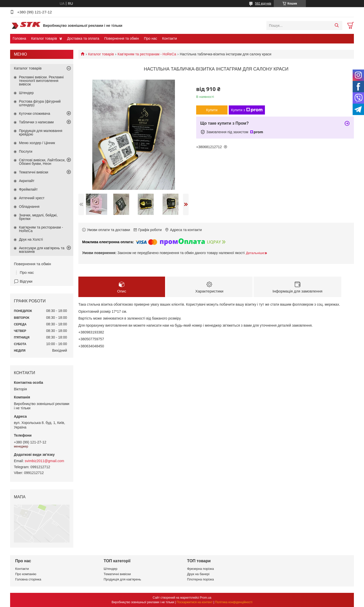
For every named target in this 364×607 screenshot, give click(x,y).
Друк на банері (198, 574)
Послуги (26, 151)
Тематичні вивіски (34, 172)
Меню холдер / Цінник (37, 143)
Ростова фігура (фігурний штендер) (40, 103)
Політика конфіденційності (234, 602)
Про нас (150, 38)
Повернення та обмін (121, 38)
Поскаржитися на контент (195, 602)
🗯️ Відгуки (23, 281)
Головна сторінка (28, 579)
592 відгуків (263, 4)
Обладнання (29, 207)
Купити (212, 110)
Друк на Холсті (31, 239)
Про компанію (26, 574)
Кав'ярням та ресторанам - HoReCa (147, 54)
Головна (19, 38)
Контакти (170, 38)
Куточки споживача (35, 114)
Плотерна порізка (200, 579)
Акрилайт (27, 181)
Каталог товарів (44, 38)
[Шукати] (337, 26)
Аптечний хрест (32, 198)
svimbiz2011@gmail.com (44, 461)
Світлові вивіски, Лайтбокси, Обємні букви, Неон (42, 162)
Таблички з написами (36, 122)
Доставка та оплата (83, 38)
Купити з (247, 110)
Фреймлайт (28, 189)
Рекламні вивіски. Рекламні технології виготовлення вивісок (41, 81)
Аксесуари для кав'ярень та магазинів (42, 250)
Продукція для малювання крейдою (41, 132)
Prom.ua (206, 598)
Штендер (26, 93)
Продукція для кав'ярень (122, 579)
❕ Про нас (24, 272)
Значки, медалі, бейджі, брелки (38, 217)
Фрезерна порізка (200, 569)
